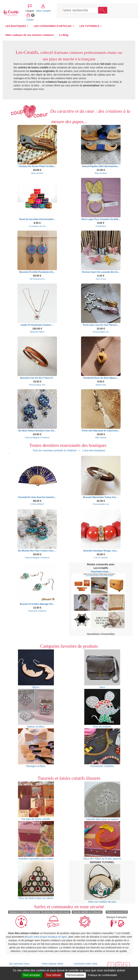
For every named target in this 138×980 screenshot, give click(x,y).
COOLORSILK (37, 504)
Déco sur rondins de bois (102, 884)
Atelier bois (101, 385)
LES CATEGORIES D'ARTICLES (54, 26)
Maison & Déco (36, 708)
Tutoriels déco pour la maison (102, 801)
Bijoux (36, 669)
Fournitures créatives (102, 748)
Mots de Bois (37, 173)
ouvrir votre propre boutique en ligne (47, 937)
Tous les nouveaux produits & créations (55, 450)
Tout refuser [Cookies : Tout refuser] (53, 975)
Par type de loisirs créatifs (36, 801)
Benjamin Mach (37, 332)
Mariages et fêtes (36, 748)
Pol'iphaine (101, 226)
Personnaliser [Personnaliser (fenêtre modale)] (75, 975)
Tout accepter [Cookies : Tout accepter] (32, 975)
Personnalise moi (101, 332)
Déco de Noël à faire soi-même (36, 880)
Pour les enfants (102, 708)
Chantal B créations (37, 611)
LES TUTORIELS (91, 26)
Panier (112, 20)
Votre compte (115, 11)
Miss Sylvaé (101, 437)
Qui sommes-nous (19, 964)
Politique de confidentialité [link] (103, 975)
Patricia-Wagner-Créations (37, 437)
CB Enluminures (37, 279)
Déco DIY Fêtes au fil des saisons (102, 841)
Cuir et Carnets (101, 557)
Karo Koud (101, 279)
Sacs (102, 669)
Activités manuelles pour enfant (36, 841)
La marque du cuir (37, 226)
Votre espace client (52, 964)
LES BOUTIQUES (17, 26)
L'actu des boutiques (94, 450)
